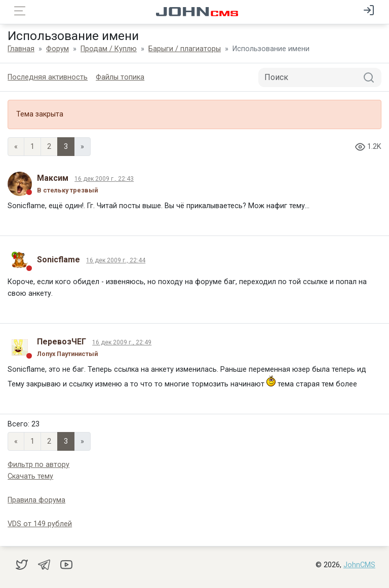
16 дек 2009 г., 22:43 (104, 179)
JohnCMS (359, 565)
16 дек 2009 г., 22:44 (116, 260)
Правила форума (36, 500)
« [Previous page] (16, 147)
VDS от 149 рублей (40, 524)
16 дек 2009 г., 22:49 (122, 342)
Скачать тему (30, 476)
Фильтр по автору (38, 465)
